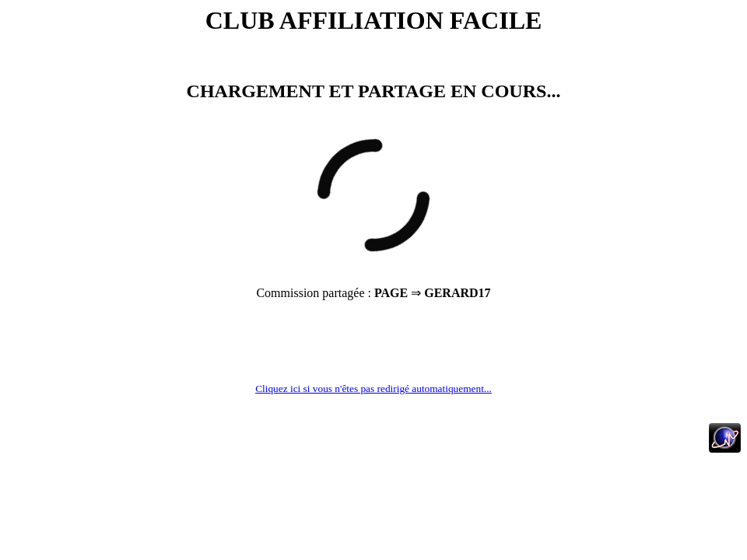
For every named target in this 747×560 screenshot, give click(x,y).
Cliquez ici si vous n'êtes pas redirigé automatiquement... (373, 388)
